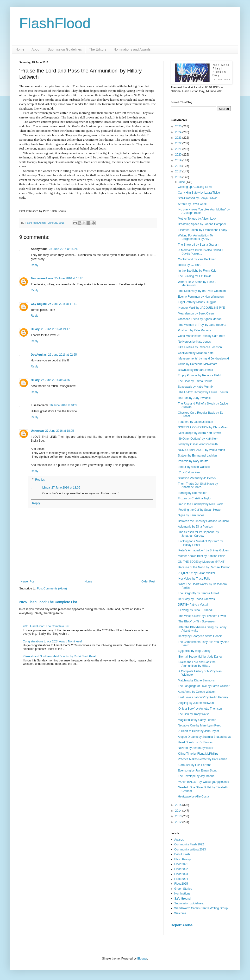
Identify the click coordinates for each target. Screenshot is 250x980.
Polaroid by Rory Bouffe (193, 461)
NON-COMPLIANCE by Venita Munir (201, 450)
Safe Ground (182, 899)
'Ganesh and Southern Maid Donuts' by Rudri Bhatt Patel (59, 656)
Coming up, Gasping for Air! (196, 187)
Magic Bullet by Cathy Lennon (197, 720)
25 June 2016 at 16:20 (69, 278)
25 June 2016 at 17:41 (62, 304)
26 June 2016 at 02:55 (62, 355)
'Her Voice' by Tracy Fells (194, 579)
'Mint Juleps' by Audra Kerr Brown (199, 433)
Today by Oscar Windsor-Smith (198, 444)
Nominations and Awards (132, 49)
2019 (179, 160)
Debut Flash (182, 854)
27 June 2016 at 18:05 (59, 431)
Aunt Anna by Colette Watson (197, 692)
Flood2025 (181, 884)
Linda (46, 488)
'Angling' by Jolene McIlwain (196, 703)
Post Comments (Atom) (52, 588)
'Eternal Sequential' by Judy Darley (200, 657)
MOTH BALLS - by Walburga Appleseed (203, 782)
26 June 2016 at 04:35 (64, 405)
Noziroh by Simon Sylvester (196, 748)
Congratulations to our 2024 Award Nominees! (52, 641)
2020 (179, 155)
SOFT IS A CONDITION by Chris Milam (203, 427)
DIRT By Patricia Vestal (193, 605)
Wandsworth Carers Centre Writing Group (201, 908)
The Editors (98, 49)
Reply (34, 265)
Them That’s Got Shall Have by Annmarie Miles (198, 485)
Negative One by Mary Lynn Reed (200, 725)
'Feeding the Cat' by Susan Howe (199, 510)
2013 (179, 816)
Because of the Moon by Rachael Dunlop (204, 567)
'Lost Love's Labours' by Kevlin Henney (203, 697)
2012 (179, 822)
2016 (179, 177)
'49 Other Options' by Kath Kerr (198, 439)
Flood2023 (181, 874)
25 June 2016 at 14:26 (63, 249)
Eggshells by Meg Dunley (194, 651)
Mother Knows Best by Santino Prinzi (202, 556)
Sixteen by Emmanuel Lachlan (197, 456)
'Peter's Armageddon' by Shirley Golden (203, 550)
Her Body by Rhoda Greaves (196, 599)
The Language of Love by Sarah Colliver (204, 686)
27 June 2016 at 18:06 (66, 488)
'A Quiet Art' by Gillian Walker (197, 573)
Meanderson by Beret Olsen (196, 314)
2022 (179, 143)
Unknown (37, 431)
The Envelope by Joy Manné (196, 776)
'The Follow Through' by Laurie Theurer (203, 392)
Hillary (35, 329)
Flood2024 (181, 879)
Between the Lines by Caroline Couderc (203, 521)
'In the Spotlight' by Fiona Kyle (197, 271)
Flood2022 (181, 869)
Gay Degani (39, 304)
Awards (179, 840)
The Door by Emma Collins (195, 381)
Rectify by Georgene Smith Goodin (200, 636)
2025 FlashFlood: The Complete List (48, 602)
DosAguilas (39, 355)
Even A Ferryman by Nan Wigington (201, 297)
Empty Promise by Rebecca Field (199, 375)
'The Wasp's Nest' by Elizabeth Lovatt (202, 616)
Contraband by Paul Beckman (197, 259)
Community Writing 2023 (190, 849)
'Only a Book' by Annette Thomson (200, 709)
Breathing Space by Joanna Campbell (202, 224)
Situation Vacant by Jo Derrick (197, 478)
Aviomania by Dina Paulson (196, 527)
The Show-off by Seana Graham (199, 245)
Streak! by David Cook (192, 204)
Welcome (180, 913)
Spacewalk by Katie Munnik (196, 387)
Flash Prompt (183, 859)
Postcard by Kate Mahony (194, 330)
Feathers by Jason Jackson (195, 422)
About (36, 49)
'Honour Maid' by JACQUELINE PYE (201, 308)
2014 (179, 811)
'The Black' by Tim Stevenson (197, 621)
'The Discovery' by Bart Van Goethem (202, 291)
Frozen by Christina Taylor (195, 498)
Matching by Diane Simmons (196, 680)
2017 (179, 171)
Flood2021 (181, 864)
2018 (179, 166)
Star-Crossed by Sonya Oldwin (198, 198)
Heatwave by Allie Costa (193, 797)
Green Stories (183, 889)
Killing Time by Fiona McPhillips (198, 754)
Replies (40, 480)
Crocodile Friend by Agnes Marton (200, 319)
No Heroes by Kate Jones (194, 342)
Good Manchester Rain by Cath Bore (202, 336)
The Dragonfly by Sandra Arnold (198, 593)
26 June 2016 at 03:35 (55, 380)
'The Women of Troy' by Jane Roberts (202, 325)
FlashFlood (55, 23)
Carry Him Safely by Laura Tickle (199, 193)
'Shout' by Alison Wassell (194, 467)
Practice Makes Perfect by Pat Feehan (203, 759)
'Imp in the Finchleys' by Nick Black (200, 504)
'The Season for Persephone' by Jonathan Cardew (198, 534)
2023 (179, 138)
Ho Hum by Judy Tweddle (194, 398)
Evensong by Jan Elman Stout (197, 771)
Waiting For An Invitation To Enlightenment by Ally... (195, 237)
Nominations (182, 894)
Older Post (148, 581)
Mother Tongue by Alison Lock (197, 219)
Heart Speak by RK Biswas (195, 742)
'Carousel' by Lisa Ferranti (195, 765)
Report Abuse (182, 925)
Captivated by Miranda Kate (196, 353)
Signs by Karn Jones (191, 515)
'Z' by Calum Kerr (189, 472)
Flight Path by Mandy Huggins (197, 302)
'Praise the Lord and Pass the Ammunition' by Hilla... (197, 664)
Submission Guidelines (65, 49)
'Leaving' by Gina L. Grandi (195, 610)
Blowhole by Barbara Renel (195, 370)
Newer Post (28, 581)
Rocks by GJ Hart (189, 265)
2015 (179, 805)
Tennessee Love (42, 278)
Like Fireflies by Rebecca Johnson (200, 347)
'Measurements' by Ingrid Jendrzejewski (203, 359)
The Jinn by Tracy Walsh (194, 714)
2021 (179, 149)
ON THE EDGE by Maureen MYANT (201, 562)
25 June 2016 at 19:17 (55, 329)
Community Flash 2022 (189, 844)
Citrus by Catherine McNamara (198, 364)
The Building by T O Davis (195, 276)
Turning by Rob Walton (193, 493)
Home (20, 49)
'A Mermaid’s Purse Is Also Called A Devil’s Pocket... (201, 252)
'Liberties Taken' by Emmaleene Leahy (202, 230)
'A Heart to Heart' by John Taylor (198, 731)
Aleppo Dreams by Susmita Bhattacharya (204, 737)
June (182, 182)
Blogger (142, 959)
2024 (179, 132)
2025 (179, 126)
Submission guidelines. (189, 903)
